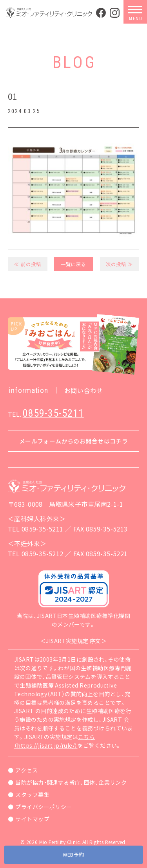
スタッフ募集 (32, 794)
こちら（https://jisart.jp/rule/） (54, 741)
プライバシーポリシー (44, 807)
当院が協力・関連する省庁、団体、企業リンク (71, 782)
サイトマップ (32, 819)
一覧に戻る (73, 264)
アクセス (26, 770)
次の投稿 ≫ (119, 264)
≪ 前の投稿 (28, 264)
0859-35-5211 (53, 413)
